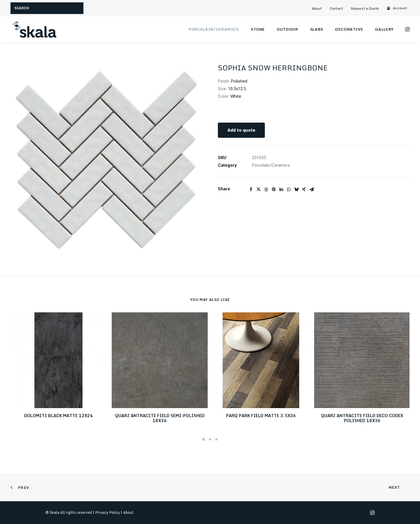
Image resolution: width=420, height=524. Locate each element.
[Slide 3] (216, 439)
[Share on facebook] (251, 189)
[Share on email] (311, 189)
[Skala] (34, 29)
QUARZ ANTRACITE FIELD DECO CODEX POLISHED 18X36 (362, 418)
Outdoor (287, 29)
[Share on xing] (304, 189)
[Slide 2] (210, 439)
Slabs (317, 29)
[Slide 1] (204, 439)
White (236, 96)
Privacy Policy (107, 512)
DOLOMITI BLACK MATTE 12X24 (59, 416)
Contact (336, 8)
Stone (258, 29)
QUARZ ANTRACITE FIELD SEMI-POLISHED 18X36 (160, 418)
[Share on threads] (266, 189)
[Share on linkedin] (281, 189)
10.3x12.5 (237, 89)
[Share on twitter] (258, 189)
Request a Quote (365, 8)
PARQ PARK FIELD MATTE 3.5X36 (261, 416)
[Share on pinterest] (274, 189)
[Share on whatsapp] (289, 189)
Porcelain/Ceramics (214, 29)
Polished (239, 81)
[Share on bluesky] (296, 189)
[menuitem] (319, 8)
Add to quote (241, 130)
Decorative (349, 29)
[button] (397, 8)
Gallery (384, 29)
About (317, 8)
